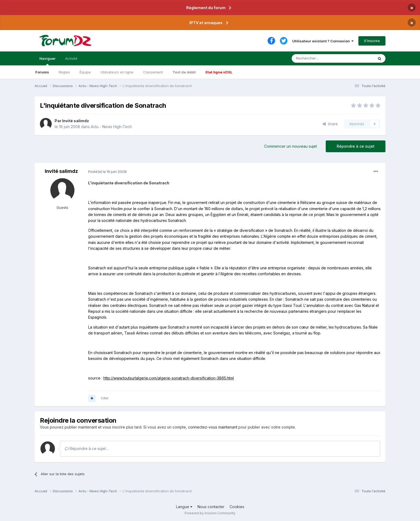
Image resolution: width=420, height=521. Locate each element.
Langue (184, 507)
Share (330, 124)
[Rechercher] (321, 58)
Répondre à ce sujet (356, 146)
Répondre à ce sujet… (87, 449)
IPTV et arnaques (206, 23)
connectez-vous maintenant (213, 427)
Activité (71, 58)
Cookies (237, 507)
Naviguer (47, 61)
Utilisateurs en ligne (117, 72)
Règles (64, 72)
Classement (153, 72)
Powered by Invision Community (210, 513)
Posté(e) (107, 172)
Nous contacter (211, 507)
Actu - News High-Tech (111, 127)
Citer (105, 398)
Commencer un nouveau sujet (290, 146)
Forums (42, 72)
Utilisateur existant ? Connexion (323, 41)
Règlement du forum (206, 8)
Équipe (85, 72)
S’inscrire (372, 41)
